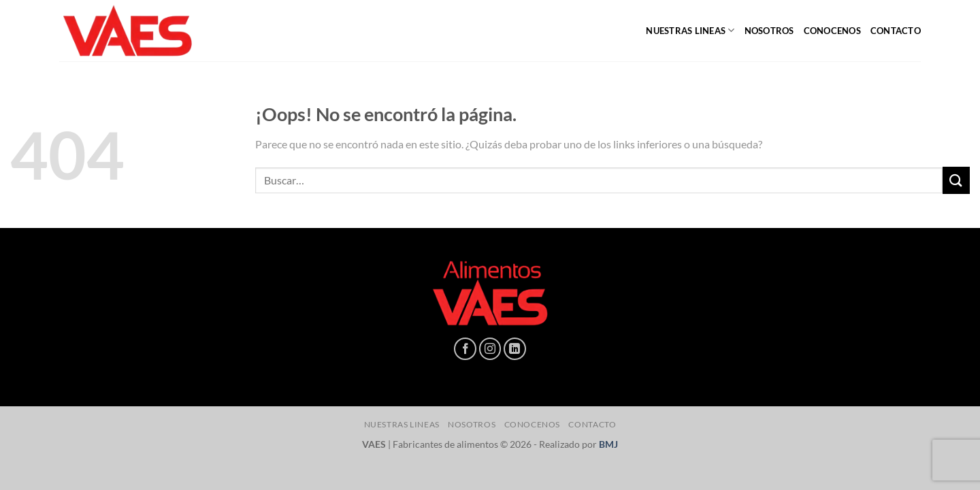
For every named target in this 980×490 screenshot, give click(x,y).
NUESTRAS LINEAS (690, 30)
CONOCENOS (832, 31)
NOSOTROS (769, 31)
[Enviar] (956, 180)
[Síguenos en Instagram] (490, 349)
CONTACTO (896, 31)
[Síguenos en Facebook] (465, 349)
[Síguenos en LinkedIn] (515, 349)
